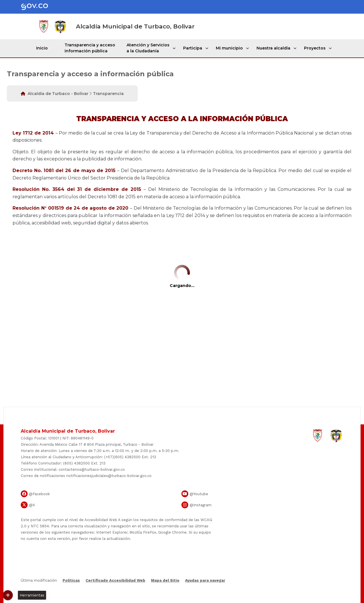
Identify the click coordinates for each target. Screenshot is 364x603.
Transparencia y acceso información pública (92, 48)
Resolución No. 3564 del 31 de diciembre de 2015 (77, 189)
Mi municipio (230, 48)
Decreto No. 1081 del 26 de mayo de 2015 (64, 171)
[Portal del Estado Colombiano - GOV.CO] (39, 7)
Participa (194, 48)
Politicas (71, 580)
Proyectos (314, 48)
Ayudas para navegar (205, 581)
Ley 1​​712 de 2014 (33, 133)
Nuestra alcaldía (273, 48)
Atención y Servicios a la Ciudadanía (150, 48)
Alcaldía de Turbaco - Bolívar (58, 94)
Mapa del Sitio (165, 580)
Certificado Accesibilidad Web (115, 580)
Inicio (43, 48)
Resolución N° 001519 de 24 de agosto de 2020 (70, 208)
